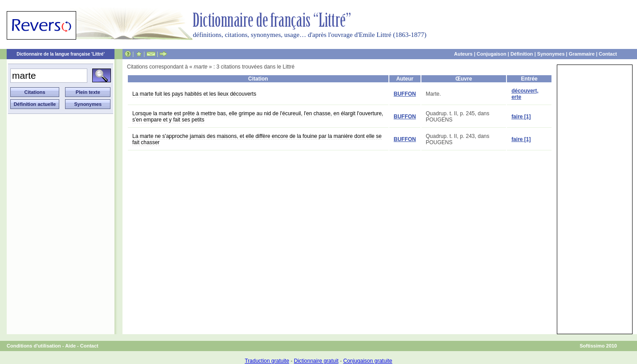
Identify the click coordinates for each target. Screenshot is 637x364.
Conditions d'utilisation (34, 346)
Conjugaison (492, 54)
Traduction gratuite (267, 361)
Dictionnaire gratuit (316, 361)
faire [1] (521, 117)
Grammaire (582, 54)
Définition (522, 54)
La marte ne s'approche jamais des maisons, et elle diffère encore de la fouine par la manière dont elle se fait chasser (257, 139)
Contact (608, 54)
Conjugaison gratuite (367, 361)
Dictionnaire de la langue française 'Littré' (61, 54)
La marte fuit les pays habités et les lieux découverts (194, 94)
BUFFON (405, 94)
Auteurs (463, 54)
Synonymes (551, 54)
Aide (70, 346)
